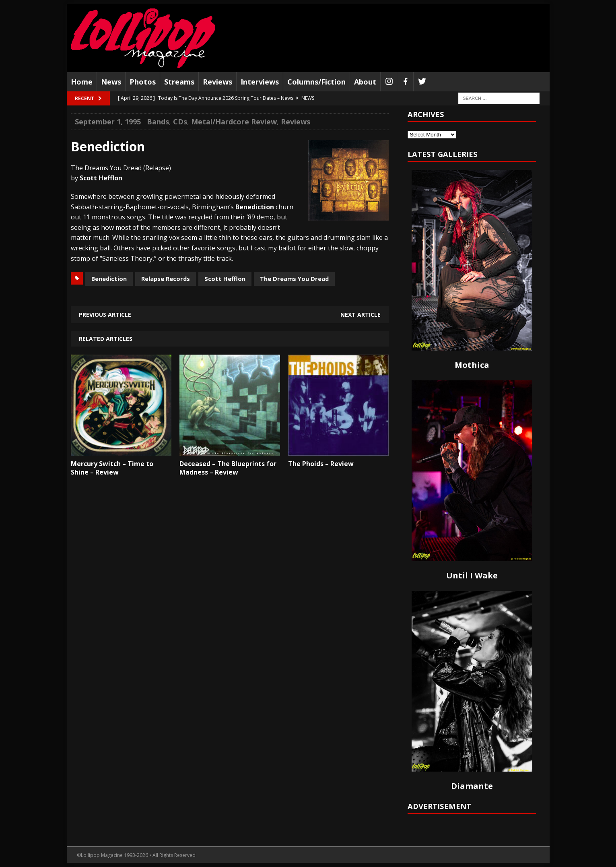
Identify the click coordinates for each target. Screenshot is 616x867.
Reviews (217, 82)
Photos (143, 82)
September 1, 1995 (108, 122)
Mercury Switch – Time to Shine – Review (112, 468)
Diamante (472, 786)
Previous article (105, 315)
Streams (179, 82)
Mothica (472, 365)
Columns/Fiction (316, 82)
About (365, 82)
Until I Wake (472, 575)
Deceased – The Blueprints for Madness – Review (228, 468)
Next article (361, 315)
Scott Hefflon (225, 279)
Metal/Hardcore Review (234, 122)
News (111, 82)
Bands (158, 122)
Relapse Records (166, 279)
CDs (180, 122)
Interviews (260, 82)
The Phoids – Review (321, 464)
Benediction (109, 279)
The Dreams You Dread (294, 279)
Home (82, 82)
